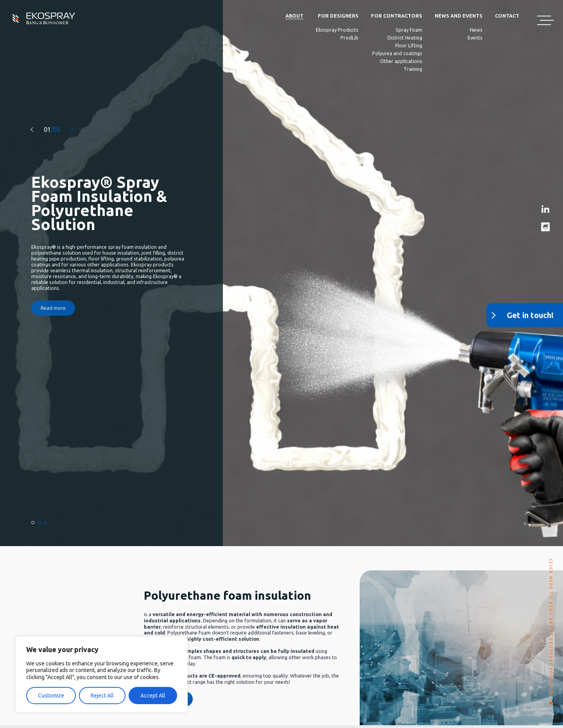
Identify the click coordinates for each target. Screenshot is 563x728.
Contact (507, 16)
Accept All (153, 696)
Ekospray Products (337, 30)
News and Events (459, 16)
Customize (51, 696)
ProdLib (350, 38)
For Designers (338, 16)
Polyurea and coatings (397, 53)
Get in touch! (530, 315)
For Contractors (397, 16)
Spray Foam (409, 30)
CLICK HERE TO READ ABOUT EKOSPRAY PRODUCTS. (551, 629)
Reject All (102, 696)
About (294, 16)
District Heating (405, 38)
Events (475, 38)
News (476, 30)
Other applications (401, 61)
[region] (102, 675)
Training (413, 69)
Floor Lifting (409, 45)
